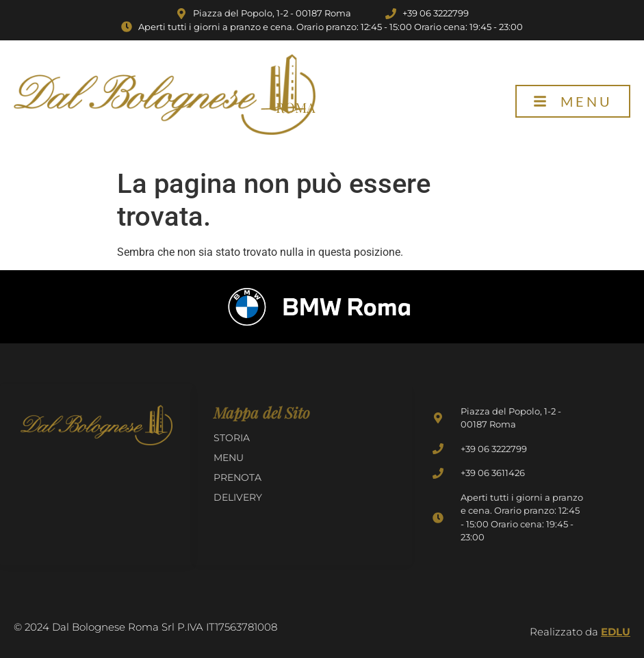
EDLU (616, 632)
